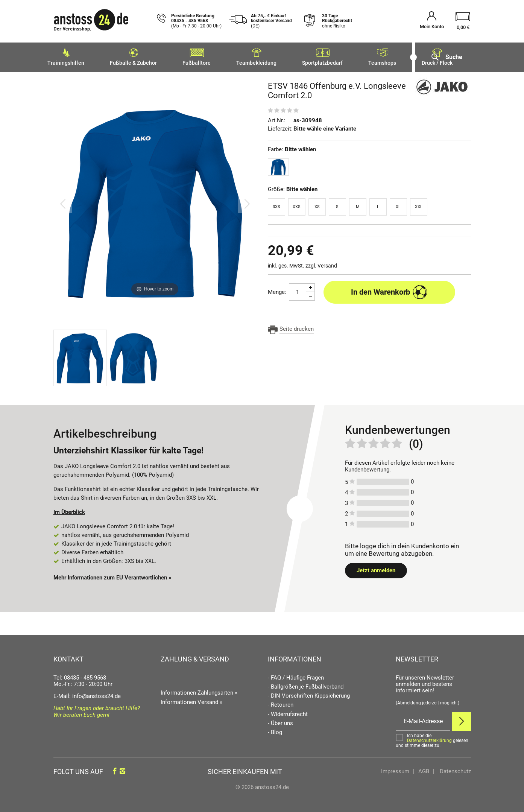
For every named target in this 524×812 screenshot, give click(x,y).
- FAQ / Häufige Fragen (296, 676)
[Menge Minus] (311, 294)
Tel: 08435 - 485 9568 (80, 675)
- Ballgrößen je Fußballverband (306, 685)
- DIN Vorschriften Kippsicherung (309, 694)
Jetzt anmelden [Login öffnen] (376, 568)
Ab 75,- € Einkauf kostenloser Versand (271, 21)
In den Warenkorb (389, 290)
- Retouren (281, 703)
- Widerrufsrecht (288, 712)
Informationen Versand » (191, 700)
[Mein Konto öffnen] (432, 21)
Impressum (395, 769)
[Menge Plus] (311, 285)
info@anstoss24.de (96, 694)
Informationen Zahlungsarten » (199, 690)
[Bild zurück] (63, 201)
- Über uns (280, 721)
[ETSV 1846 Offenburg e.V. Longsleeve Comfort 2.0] (155, 201)
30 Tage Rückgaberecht (337, 21)
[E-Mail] (423, 719)
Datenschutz (455, 769)
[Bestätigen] (433, 738)
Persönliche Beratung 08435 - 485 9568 (196, 21)
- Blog (275, 730)
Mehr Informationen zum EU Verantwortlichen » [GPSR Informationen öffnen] (112, 575)
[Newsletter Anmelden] (462, 719)
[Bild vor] (247, 201)
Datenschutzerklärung (429, 738)
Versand (327, 263)
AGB (424, 769)
